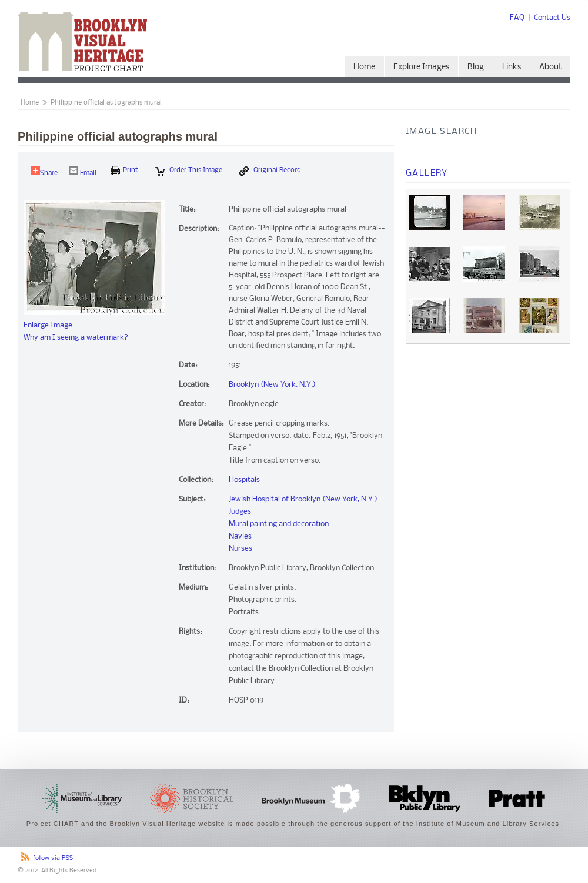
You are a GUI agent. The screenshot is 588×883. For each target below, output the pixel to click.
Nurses (240, 549)
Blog (476, 67)
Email (83, 171)
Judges (240, 512)
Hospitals (244, 480)
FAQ (517, 18)
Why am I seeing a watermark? (76, 338)
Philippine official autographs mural (106, 103)
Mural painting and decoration (279, 524)
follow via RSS (53, 859)
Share (44, 171)
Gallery (427, 173)
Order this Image (189, 171)
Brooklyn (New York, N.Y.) (272, 385)
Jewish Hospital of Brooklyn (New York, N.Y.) (303, 499)
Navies (240, 536)
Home (364, 67)
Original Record (270, 171)
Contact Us (552, 18)
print (124, 170)
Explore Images (421, 67)
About (550, 67)
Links (512, 67)
